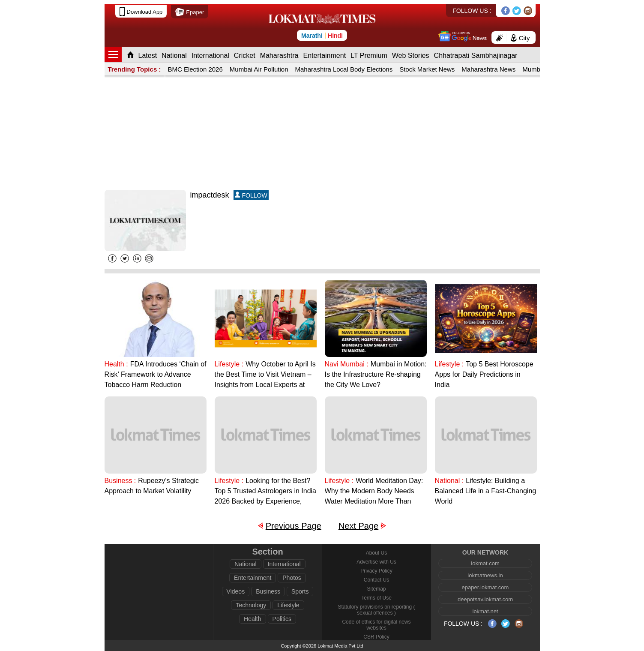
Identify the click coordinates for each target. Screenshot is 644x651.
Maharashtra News (488, 69)
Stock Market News (427, 69)
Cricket (245, 55)
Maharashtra (279, 55)
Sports (300, 591)
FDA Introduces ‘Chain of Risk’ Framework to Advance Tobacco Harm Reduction (156, 374)
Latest (148, 55)
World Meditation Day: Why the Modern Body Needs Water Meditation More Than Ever (374, 492)
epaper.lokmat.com (485, 587)
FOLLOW (251, 195)
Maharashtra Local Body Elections (344, 69)
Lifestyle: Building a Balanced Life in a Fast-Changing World (486, 491)
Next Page (358, 526)
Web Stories (411, 55)
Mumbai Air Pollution (259, 69)
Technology (251, 605)
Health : (116, 364)
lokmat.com (485, 563)
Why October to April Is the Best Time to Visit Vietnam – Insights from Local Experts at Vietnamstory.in (265, 375)
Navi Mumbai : (347, 364)
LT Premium (369, 55)
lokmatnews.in (485, 575)
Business (268, 591)
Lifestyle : (229, 364)
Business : (120, 481)
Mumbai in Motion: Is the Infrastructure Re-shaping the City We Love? (376, 374)
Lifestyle (288, 605)
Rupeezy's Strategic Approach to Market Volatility (152, 486)
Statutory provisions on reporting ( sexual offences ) (376, 610)
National (174, 55)
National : (449, 481)
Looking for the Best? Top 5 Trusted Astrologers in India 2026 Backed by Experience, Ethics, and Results (265, 492)
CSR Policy (376, 637)
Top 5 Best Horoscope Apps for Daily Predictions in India (484, 374)
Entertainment (324, 55)
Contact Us (376, 580)
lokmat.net (485, 611)
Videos (236, 591)
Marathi (312, 36)
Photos (292, 578)
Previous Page (294, 526)
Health (252, 619)
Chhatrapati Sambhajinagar (476, 55)
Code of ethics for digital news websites (376, 625)
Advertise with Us (376, 562)
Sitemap (376, 589)
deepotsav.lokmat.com (485, 599)
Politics (282, 619)
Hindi (335, 36)
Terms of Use (376, 598)
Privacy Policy (376, 571)
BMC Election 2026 (195, 69)
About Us (376, 553)
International (210, 55)
